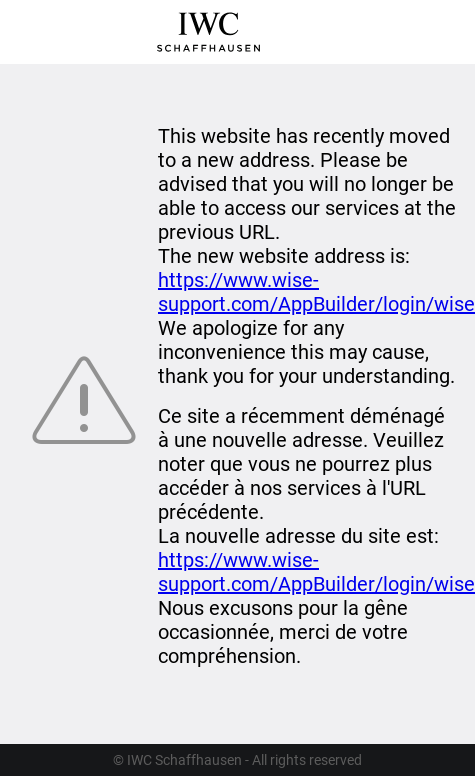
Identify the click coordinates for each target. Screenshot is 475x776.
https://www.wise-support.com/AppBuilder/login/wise (316, 292)
